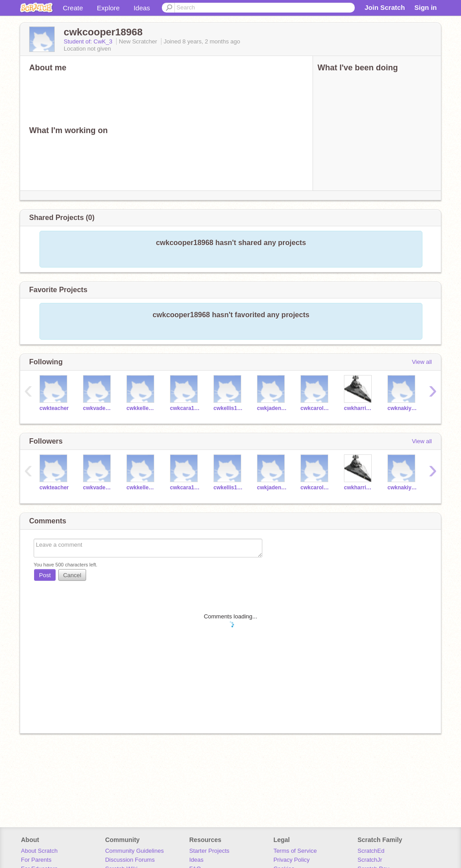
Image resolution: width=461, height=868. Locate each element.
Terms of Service (295, 851)
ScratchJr (370, 860)
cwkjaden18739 (272, 408)
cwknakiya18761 (402, 408)
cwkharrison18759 (359, 408)
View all (422, 362)
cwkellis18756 (228, 408)
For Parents (36, 860)
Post (45, 575)
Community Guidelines (134, 851)
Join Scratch (385, 7)
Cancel (72, 575)
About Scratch (39, 851)
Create (73, 8)
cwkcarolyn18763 (315, 408)
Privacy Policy (292, 860)
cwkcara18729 (185, 408)
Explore (108, 8)
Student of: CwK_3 (89, 41)
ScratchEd (371, 851)
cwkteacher (54, 408)
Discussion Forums (130, 860)
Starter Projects (209, 851)
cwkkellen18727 (141, 408)
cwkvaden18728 (98, 408)
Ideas (142, 8)
